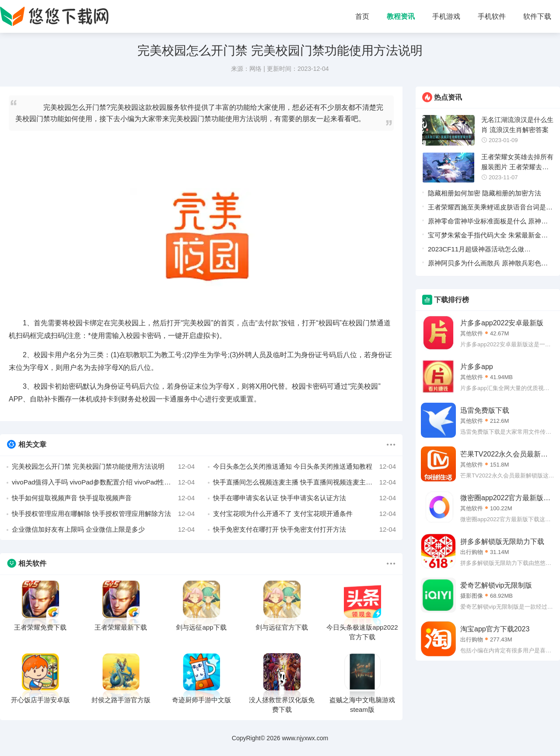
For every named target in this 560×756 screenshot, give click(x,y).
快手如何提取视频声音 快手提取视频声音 (103, 498)
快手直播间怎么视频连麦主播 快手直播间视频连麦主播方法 (304, 482)
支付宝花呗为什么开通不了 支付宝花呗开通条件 (304, 514)
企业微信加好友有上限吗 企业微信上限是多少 (103, 530)
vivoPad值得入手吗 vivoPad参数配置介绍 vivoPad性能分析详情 (103, 482)
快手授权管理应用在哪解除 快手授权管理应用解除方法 (103, 514)
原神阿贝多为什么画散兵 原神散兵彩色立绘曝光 (488, 265)
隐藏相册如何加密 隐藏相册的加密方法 (485, 193)
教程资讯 (401, 16)
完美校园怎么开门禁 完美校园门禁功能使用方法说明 (103, 467)
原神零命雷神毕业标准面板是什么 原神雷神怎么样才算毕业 (488, 223)
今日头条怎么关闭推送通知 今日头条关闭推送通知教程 (304, 467)
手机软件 (492, 16)
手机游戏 (446, 16)
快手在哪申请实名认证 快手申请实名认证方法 (304, 498)
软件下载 (537, 16)
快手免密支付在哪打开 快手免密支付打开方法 (304, 530)
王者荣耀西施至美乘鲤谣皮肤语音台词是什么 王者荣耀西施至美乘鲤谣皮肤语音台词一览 (490, 209)
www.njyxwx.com (305, 738)
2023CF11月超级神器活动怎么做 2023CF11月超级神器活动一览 (476, 251)
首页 (362, 16)
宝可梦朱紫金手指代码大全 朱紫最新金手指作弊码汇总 (488, 237)
